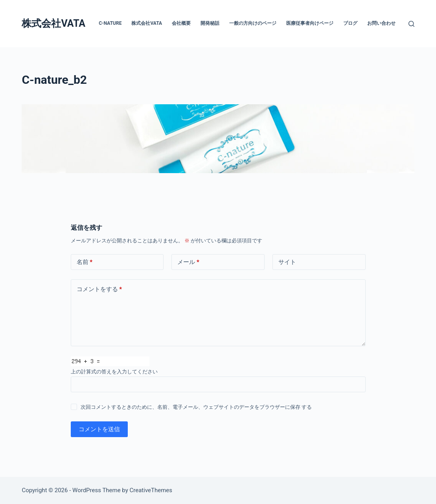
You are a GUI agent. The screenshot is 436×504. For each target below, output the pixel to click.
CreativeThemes (151, 490)
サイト (287, 262)
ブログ (350, 23)
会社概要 (181, 23)
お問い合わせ (381, 23)
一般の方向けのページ (253, 23)
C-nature (110, 23)
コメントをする (99, 289)
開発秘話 (210, 23)
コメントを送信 (99, 429)
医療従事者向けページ (310, 23)
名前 (85, 262)
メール (188, 262)
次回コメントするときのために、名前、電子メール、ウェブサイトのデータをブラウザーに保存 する (196, 407)
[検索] (411, 24)
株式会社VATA (53, 23)
